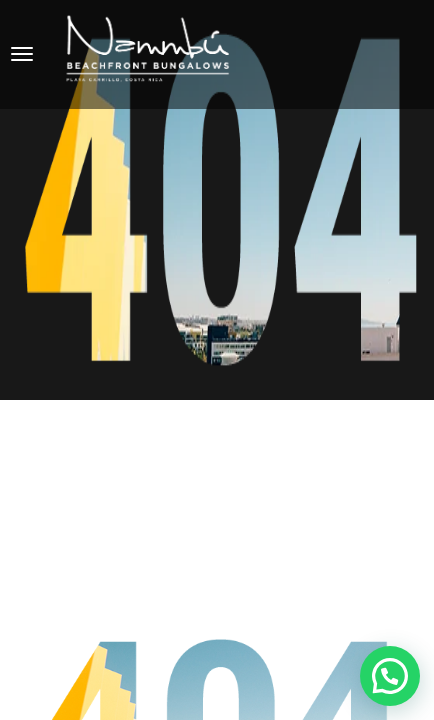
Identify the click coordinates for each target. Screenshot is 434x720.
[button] (390, 676)
